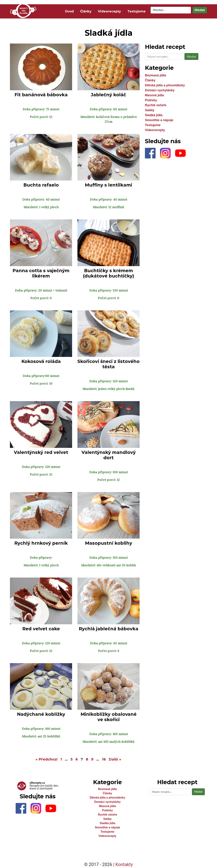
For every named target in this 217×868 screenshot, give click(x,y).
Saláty (150, 110)
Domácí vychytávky (160, 90)
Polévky (151, 100)
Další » (115, 759)
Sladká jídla (154, 115)
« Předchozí (47, 759)
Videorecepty (109, 11)
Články (86, 11)
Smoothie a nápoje (159, 120)
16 (104, 759)
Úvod (70, 11)
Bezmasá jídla (155, 75)
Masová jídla (154, 95)
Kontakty (124, 865)
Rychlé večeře (156, 105)
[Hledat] (171, 10)
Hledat (200, 10)
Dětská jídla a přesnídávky (165, 85)
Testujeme (136, 11)
